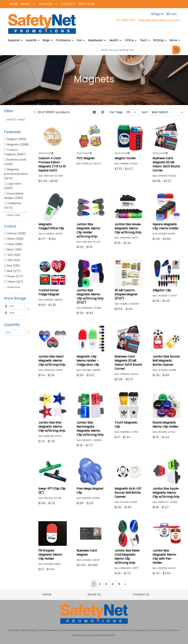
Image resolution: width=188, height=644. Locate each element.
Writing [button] (158, 40)
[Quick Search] (134, 50)
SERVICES (46, 4)
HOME (13, 4)
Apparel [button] (14, 40)
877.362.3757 (126, 20)
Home (47, 594)
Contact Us (141, 594)
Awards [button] (31, 40)
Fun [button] (79, 40)
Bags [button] (46, 40)
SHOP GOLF (87, 4)
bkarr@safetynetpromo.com (159, 20)
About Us (94, 594)
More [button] (173, 40)
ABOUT (25, 4)
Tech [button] (143, 40)
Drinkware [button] (63, 40)
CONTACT (69, 4)
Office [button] (129, 40)
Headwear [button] (95, 40)
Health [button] (114, 40)
